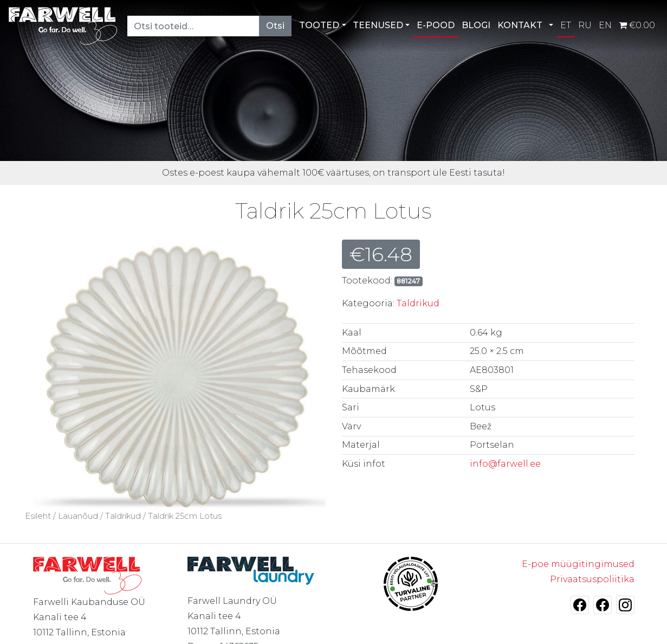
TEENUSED (378, 25)
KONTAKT (520, 25)
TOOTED (319, 25)
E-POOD (436, 25)
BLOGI (476, 25)
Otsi (275, 26)
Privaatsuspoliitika (592, 579)
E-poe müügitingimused (578, 564)
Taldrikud (418, 303)
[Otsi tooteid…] (193, 26)
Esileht (38, 516)
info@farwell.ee (505, 464)
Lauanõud (78, 516)
